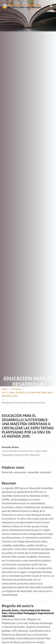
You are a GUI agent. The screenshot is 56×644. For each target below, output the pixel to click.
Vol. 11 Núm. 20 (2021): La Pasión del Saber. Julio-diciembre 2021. (27, 394)
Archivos (16, 389)
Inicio (5, 389)
